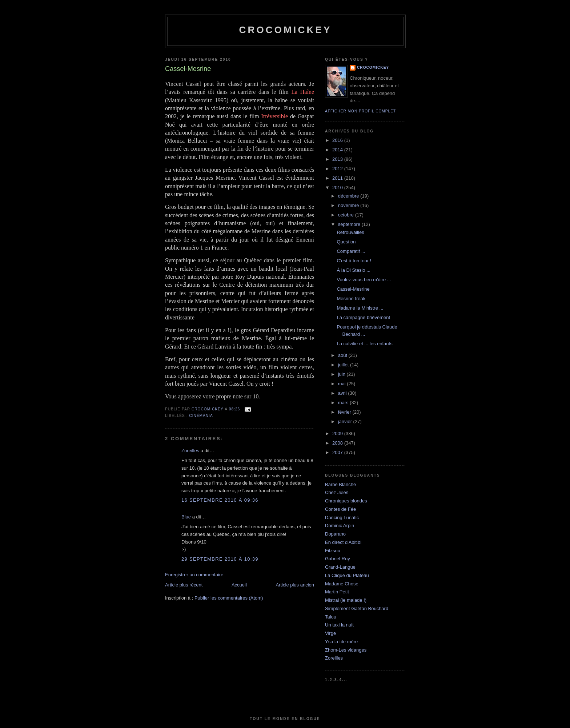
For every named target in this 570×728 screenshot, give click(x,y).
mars (344, 403)
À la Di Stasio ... (353, 270)
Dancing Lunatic (342, 518)
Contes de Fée (340, 509)
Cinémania (201, 416)
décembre (349, 196)
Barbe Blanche (340, 484)
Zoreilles (190, 451)
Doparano (335, 534)
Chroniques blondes (346, 501)
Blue (186, 517)
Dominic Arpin (340, 526)
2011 (338, 178)
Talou (331, 617)
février (345, 412)
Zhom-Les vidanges (346, 650)
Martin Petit (337, 592)
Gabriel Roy (338, 559)
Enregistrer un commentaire (194, 575)
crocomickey (285, 30)
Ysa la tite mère (341, 642)
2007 (338, 452)
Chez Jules (337, 492)
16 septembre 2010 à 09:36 (220, 500)
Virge (330, 633)
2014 (338, 150)
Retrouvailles (350, 232)
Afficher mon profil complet (360, 111)
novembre (349, 205)
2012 (338, 169)
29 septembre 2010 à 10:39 (220, 559)
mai (343, 384)
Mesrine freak (351, 299)
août (343, 355)
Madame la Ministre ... (360, 308)
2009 (338, 433)
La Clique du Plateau (347, 575)
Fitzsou (333, 551)
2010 (338, 188)
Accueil (239, 585)
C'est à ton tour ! (354, 261)
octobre (347, 215)
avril (343, 393)
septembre (350, 224)
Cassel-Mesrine (353, 289)
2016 (338, 140)
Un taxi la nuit (339, 625)
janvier (346, 421)
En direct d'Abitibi (343, 542)
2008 (338, 443)
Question (346, 242)
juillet (344, 365)
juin (342, 374)
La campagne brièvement (363, 317)
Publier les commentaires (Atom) (229, 598)
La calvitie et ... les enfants (364, 344)
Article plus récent (184, 585)
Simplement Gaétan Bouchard (357, 608)
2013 (338, 159)
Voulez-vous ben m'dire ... (364, 280)
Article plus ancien (295, 585)
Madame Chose (342, 584)
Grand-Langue (340, 567)
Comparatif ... (351, 251)
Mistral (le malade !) (346, 600)
